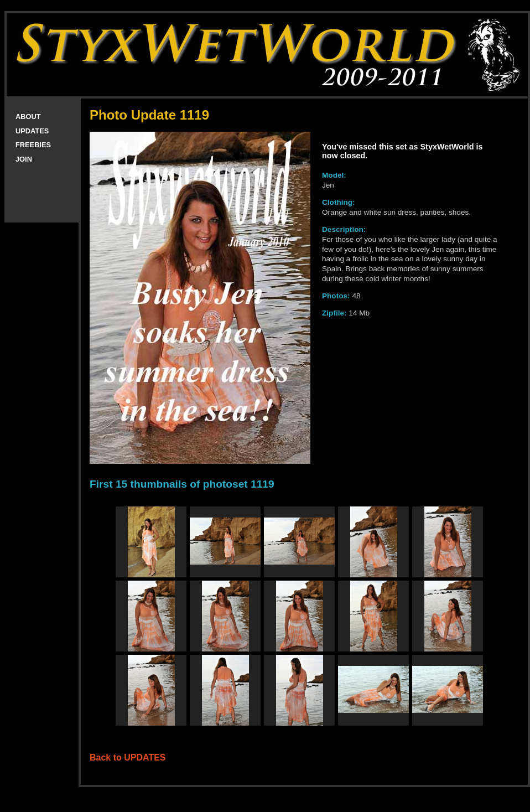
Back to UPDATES (128, 757)
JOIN (24, 159)
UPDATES (32, 131)
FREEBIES (33, 145)
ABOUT (28, 117)
